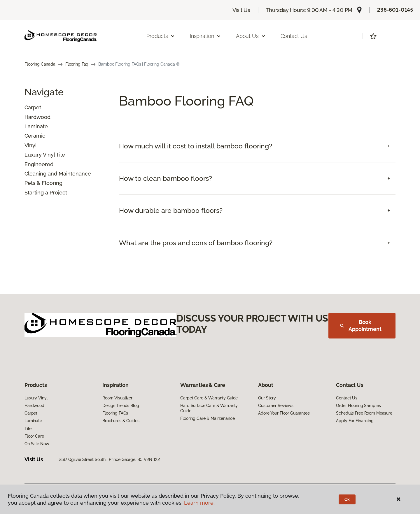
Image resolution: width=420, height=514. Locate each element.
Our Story (267, 398)
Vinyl (31, 145)
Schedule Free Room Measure (364, 413)
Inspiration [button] (205, 36)
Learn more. (199, 503)
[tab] (257, 146)
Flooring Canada (40, 64)
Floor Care (34, 436)
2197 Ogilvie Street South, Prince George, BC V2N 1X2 (110, 459)
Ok (347, 499)
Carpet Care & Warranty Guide (209, 398)
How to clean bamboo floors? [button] (166, 178)
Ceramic (35, 136)
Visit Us (242, 10)
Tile (28, 429)
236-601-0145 (395, 10)
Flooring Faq (77, 64)
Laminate (36, 126)
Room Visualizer (117, 398)
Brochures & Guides (121, 421)
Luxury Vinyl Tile (45, 155)
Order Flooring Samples (358, 406)
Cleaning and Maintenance (58, 174)
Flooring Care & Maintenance (207, 418)
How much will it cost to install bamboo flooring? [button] (196, 146)
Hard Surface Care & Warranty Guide (209, 408)
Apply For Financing (355, 421)
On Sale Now (37, 444)
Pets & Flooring (43, 183)
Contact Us (294, 36)
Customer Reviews (276, 406)
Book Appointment (361, 326)
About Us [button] (251, 36)
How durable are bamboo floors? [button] (171, 210)
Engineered (39, 164)
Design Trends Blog (121, 406)
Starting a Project (46, 193)
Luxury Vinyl (36, 398)
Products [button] (161, 36)
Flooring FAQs (115, 413)
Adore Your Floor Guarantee (284, 413)
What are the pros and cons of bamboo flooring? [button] (196, 243)
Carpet (33, 107)
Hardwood (37, 117)
